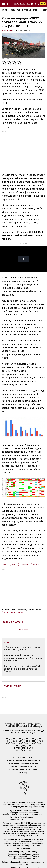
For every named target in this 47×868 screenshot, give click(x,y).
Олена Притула (33, 856)
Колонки (27, 10)
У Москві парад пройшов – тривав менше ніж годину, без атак (23, 648)
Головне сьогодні (13, 622)
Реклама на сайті (19, 757)
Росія (35, 565)
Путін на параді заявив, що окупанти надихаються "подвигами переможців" (23, 658)
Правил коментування (12, 612)
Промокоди (23, 773)
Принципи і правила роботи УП (23, 766)
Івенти (32, 757)
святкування (24, 565)
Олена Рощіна (8, 30)
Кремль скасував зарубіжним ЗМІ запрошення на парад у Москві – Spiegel (22, 669)
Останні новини (13, 686)
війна (14, 565)
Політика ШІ (14, 763)
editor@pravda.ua (30, 858)
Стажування (32, 770)
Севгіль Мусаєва (32, 854)
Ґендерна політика (29, 763)
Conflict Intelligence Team (28, 100)
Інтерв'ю (37, 10)
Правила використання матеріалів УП (23, 760)
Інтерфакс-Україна (18, 817)
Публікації (16, 10)
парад (5, 565)
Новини (6, 10)
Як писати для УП (17, 770)
